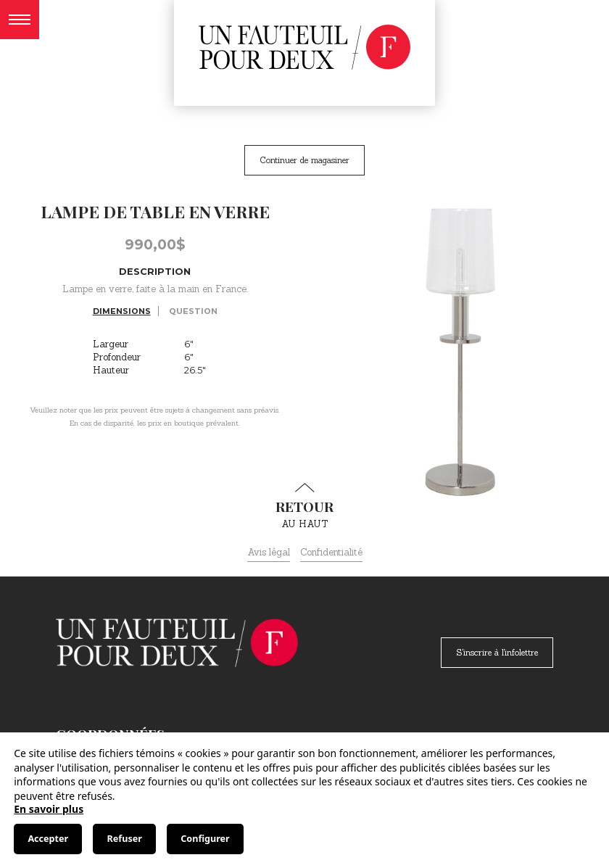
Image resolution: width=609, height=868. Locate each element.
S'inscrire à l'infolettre (497, 652)
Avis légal (269, 552)
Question (193, 311)
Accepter (48, 839)
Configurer (205, 839)
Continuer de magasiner (304, 160)
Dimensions (122, 311)
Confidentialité (331, 552)
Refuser (125, 839)
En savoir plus (49, 809)
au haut (304, 506)
